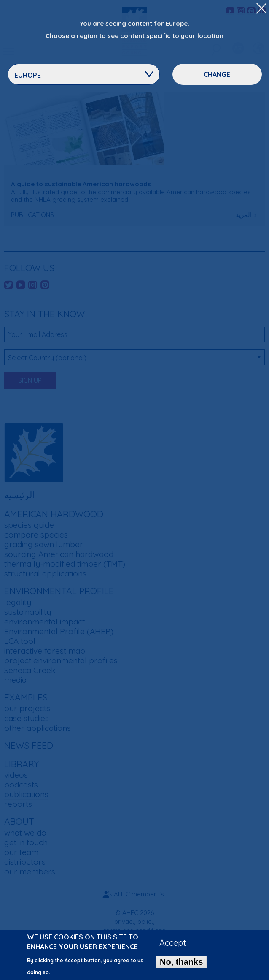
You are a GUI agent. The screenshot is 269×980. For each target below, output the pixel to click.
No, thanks (181, 966)
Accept (173, 947)
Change (217, 74)
